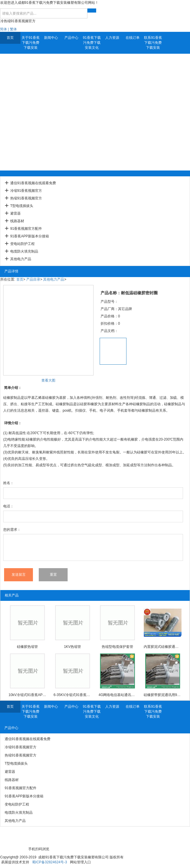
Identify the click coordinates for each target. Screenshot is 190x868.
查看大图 (48, 380)
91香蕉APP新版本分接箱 (30, 236)
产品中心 (71, 38)
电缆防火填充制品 (24, 251)
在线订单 (133, 38)
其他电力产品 (21, 259)
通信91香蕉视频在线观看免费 (33, 183)
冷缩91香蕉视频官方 (26, 191)
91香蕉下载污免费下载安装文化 (92, 43)
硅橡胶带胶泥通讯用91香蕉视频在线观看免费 (163, 695)
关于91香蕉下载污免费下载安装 (30, 43)
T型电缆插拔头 (22, 206)
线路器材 (17, 221)
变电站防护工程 (22, 244)
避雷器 (15, 213)
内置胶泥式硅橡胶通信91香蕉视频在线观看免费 (163, 647)
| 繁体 (12, 29)
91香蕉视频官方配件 (26, 229)
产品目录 (33, 279)
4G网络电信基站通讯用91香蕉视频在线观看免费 (117, 695)
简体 (3, 29)
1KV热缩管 (72, 647)
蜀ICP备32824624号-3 (50, 862)
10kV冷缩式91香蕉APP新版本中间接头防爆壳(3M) (27, 695)
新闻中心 (51, 38)
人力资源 (112, 38)
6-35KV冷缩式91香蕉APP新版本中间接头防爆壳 (73, 695)
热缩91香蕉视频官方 (26, 198)
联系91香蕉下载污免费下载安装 (153, 43)
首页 (10, 38)
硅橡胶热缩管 (27, 647)
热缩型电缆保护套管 (117, 647)
